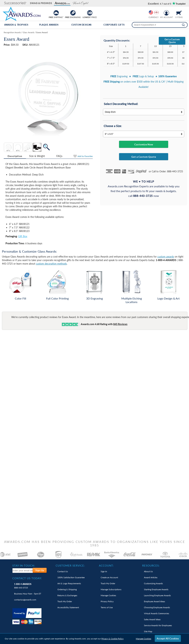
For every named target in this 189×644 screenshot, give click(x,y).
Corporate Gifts (114, 25)
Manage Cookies (144, 639)
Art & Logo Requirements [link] (69, 583)
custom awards (166, 257)
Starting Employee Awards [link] (156, 589)
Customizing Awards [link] (153, 583)
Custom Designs (82, 25)
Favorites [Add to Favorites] (85, 156)
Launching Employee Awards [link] (157, 595)
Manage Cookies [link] (108, 595)
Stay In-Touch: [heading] (24, 566)
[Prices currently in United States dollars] (151, 12)
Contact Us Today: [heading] (27, 578)
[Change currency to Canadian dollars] (156, 12)
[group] (154, 12)
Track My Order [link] (65, 601)
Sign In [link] (104, 571)
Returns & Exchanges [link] (67, 595)
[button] (14, 3)
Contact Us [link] (63, 571)
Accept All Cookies (168, 638)
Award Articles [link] (151, 577)
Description (15, 156)
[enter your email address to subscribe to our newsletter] (23, 571)
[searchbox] (160, 25)
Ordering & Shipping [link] (67, 589)
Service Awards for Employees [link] (158, 625)
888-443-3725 (23, 586)
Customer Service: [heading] (70, 566)
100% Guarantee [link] (71, 577)
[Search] (183, 25)
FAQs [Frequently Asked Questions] (59, 156)
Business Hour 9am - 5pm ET (28, 594)
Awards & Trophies (16, 25)
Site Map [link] (148, 631)
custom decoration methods (51, 264)
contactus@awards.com (25, 600)
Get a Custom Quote (172, 41)
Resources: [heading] (151, 566)
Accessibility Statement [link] (68, 607)
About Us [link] (148, 571)
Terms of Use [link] (107, 607)
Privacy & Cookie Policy (112, 639)
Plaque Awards (49, 25)
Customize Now (144, 144)
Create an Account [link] (109, 577)
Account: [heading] (106, 566)
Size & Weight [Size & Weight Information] (37, 156)
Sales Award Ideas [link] (152, 619)
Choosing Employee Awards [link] (157, 607)
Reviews (120, 324)
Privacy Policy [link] (107, 601)
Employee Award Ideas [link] (154, 601)
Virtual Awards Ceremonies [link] (156, 613)
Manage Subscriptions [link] (111, 589)
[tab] (15, 156)
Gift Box (23, 236)
